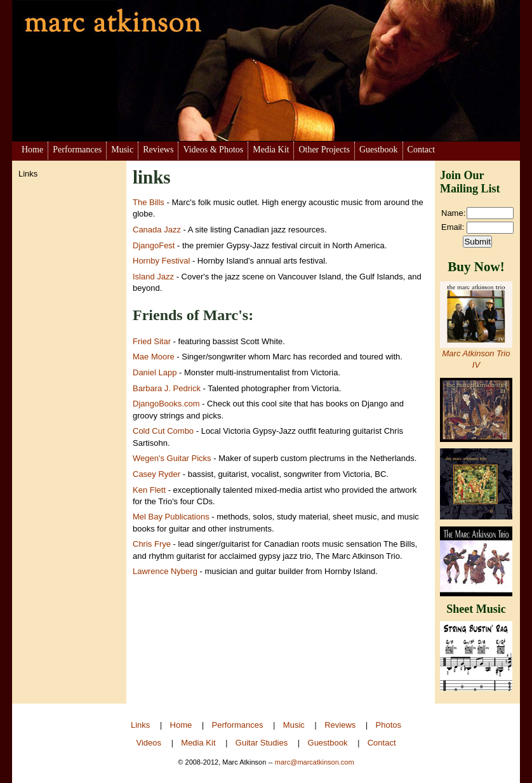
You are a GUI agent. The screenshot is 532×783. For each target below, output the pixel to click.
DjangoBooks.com (166, 404)
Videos (149, 743)
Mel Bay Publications (172, 517)
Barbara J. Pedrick (167, 388)
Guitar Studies (262, 743)
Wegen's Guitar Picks (172, 458)
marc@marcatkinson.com (315, 762)
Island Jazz (153, 277)
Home (32, 150)
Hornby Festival (161, 261)
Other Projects (324, 150)
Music (122, 150)
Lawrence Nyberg (165, 571)
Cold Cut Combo (163, 431)
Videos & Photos (213, 150)
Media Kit (271, 150)
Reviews (158, 150)
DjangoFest (154, 245)
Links (140, 725)
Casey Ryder (156, 474)
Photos (389, 725)
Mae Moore (154, 357)
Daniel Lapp (155, 372)
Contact (422, 150)
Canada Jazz (157, 230)
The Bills (149, 202)
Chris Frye (152, 544)
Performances (77, 150)
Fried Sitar (152, 341)
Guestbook (379, 150)
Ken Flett (149, 490)
